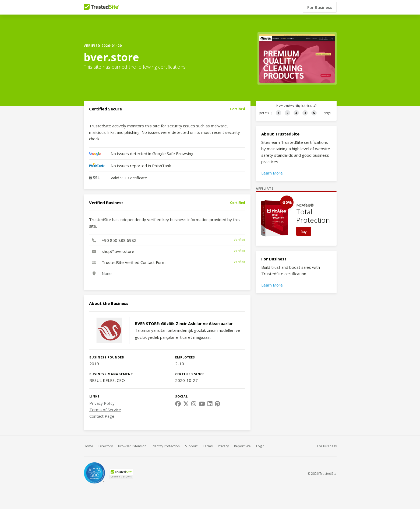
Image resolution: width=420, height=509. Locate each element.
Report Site (242, 446)
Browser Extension (132, 446)
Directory (106, 446)
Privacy (223, 446)
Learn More (272, 173)
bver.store (111, 57)
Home (88, 446)
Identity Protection (166, 446)
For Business (320, 7)
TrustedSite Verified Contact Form (134, 262)
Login (260, 446)
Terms (208, 446)
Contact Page (102, 416)
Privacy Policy (102, 403)
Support (191, 446)
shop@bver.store (118, 251)
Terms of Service (105, 410)
